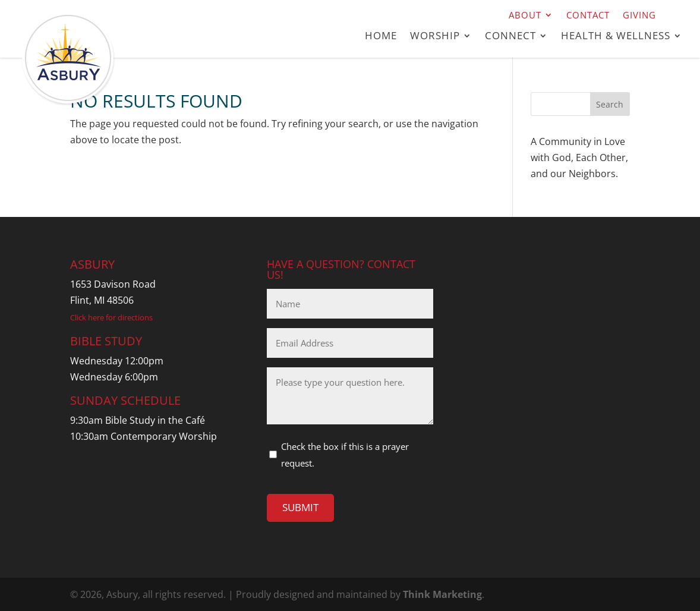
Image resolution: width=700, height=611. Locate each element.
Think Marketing (442, 594)
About (525, 16)
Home (381, 37)
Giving (639, 16)
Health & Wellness (616, 37)
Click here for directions (111, 317)
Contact (588, 16)
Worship (435, 37)
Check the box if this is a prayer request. (345, 454)
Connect (510, 37)
